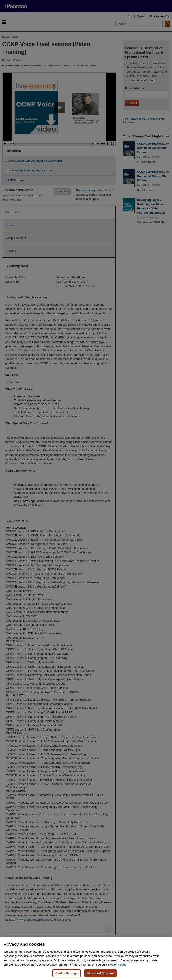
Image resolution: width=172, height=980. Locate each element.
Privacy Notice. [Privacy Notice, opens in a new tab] (117, 970)
